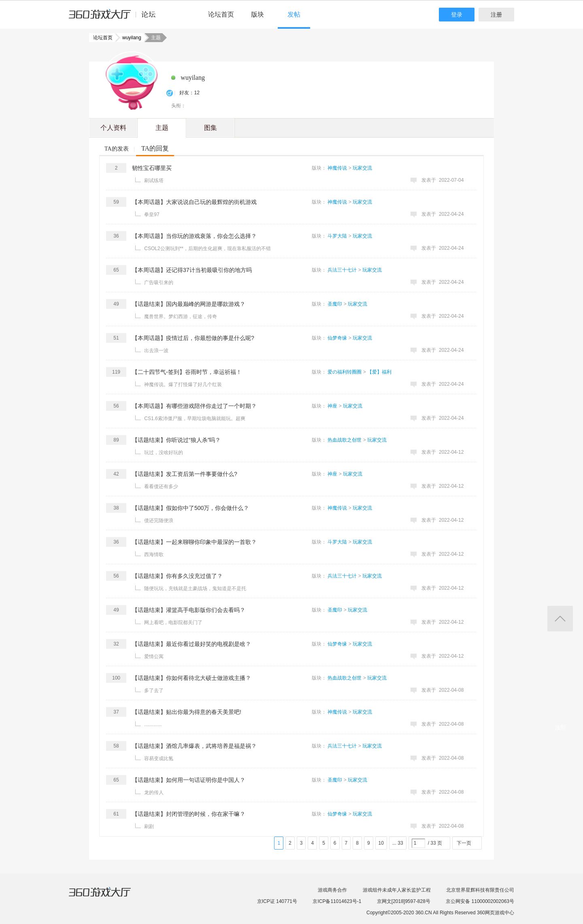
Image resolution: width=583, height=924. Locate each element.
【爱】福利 (379, 372)
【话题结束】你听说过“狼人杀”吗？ (176, 440)
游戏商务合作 (332, 890)
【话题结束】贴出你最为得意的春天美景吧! (187, 712)
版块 (257, 14)
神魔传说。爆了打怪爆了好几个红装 (183, 384)
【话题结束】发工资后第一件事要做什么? (185, 474)
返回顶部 (560, 619)
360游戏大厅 (108, 897)
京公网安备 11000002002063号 (480, 901)
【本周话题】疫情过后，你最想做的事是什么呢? (193, 338)
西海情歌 (154, 554)
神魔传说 (337, 168)
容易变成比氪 (159, 758)
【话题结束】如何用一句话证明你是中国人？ (189, 780)
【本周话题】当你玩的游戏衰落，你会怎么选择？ (194, 236)
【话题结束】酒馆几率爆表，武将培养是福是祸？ (194, 746)
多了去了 (154, 690)
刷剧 (149, 826)
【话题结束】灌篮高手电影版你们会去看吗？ (189, 610)
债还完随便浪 (159, 520)
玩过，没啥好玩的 (164, 452)
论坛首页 (221, 14)
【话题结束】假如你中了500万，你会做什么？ (190, 508)
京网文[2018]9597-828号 (404, 901)
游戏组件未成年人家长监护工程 (397, 890)
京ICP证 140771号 (277, 901)
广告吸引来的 (159, 283)
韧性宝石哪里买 (152, 168)
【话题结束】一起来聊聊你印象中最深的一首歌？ (194, 542)
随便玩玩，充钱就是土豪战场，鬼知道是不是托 (195, 588)
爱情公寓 (154, 656)
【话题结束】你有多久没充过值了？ (177, 576)
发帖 (294, 14)
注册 (496, 15)
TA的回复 (155, 148)
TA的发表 (117, 149)
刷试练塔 (154, 181)
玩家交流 (362, 168)
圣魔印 (335, 304)
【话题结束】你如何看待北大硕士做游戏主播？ (191, 678)
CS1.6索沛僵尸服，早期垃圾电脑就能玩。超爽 (195, 418)
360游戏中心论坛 (116, 18)
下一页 (464, 843)
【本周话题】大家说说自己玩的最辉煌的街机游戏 (194, 202)
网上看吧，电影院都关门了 (173, 622)
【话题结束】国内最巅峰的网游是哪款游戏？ (189, 304)
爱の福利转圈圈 (345, 372)
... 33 (398, 843)
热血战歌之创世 (345, 440)
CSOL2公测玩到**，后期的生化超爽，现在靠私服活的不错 (207, 249)
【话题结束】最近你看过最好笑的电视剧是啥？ (191, 644)
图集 (211, 128)
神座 (332, 406)
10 (381, 843)
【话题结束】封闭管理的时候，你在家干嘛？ (189, 814)
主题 (162, 128)
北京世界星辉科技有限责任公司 (480, 890)
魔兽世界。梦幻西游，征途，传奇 (181, 316)
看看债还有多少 (161, 486)
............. (153, 724)
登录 (457, 15)
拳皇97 (152, 215)
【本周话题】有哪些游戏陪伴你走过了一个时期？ (194, 406)
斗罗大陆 (337, 236)
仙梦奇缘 (337, 338)
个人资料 (113, 128)
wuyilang (129, 38)
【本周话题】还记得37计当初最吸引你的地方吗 (192, 270)
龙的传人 (154, 792)
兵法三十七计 (342, 270)
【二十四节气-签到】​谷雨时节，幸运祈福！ (187, 372)
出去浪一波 (156, 350)
